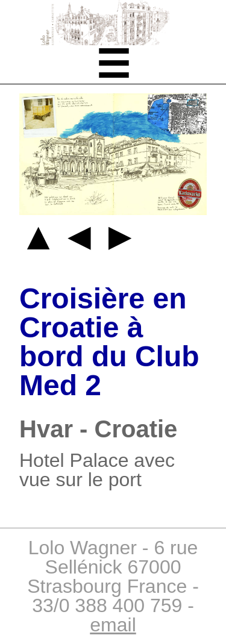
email (113, 625)
